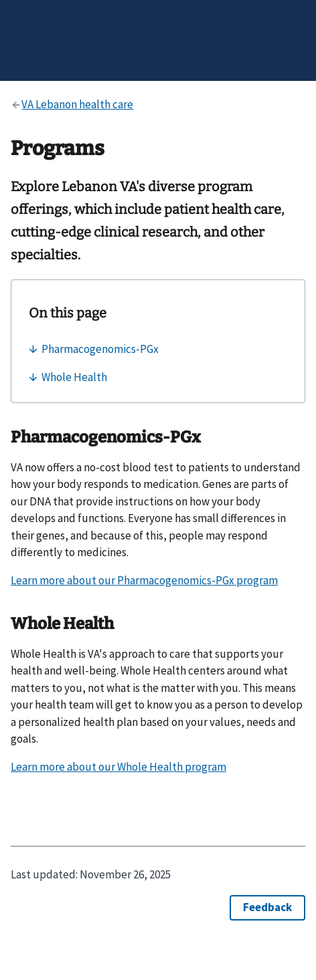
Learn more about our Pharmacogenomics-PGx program (144, 580)
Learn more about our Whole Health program (118, 767)
